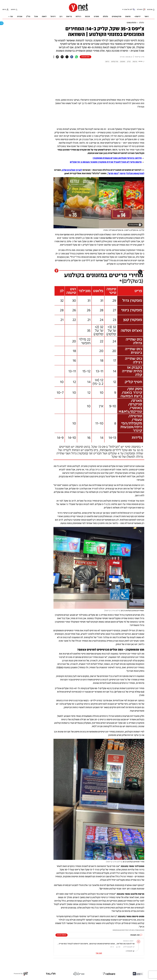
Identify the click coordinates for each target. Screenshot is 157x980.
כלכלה (141, 23)
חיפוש (13, 10)
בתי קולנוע (115, 62)
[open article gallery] (99, 203)
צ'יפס (107, 62)
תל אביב (127, 10)
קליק (129, 62)
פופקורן (123, 62)
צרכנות (135, 62)
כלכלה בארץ (131, 23)
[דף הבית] (78, 12)
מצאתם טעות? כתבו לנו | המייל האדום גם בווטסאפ (128, 930)
